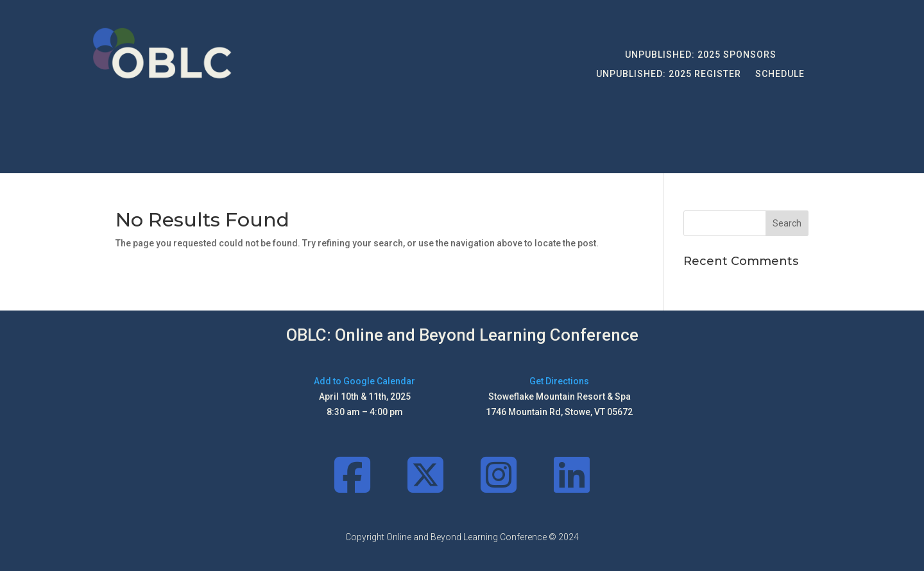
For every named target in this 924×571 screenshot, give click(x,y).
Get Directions (559, 381)
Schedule (780, 74)
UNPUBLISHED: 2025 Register (669, 74)
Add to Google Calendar (364, 381)
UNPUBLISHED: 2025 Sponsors (701, 55)
